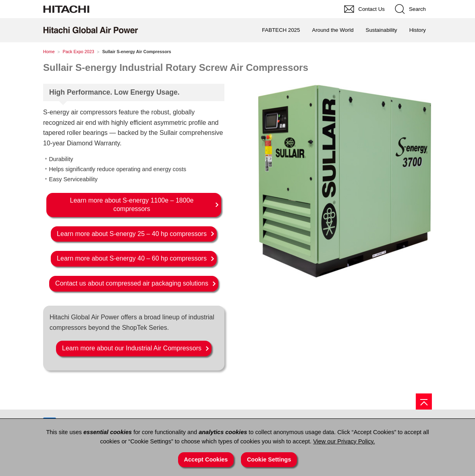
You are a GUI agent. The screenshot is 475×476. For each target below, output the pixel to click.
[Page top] (424, 401)
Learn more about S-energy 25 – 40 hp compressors (132, 234)
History (418, 30)
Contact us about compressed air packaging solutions (132, 283)
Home (49, 52)
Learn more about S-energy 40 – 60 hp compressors (132, 258)
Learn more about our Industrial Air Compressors (132, 348)
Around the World (333, 30)
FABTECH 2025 (281, 30)
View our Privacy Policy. (344, 441)
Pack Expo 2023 (79, 52)
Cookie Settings (269, 459)
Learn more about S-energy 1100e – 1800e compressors (132, 205)
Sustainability (382, 30)
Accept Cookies (206, 459)
